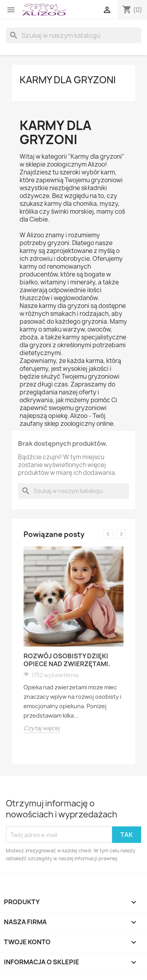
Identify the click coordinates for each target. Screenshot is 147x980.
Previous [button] (108, 534)
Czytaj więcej (42, 728)
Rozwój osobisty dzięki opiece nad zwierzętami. (67, 660)
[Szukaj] (73, 35)
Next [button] (121, 534)
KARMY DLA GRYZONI (68, 80)
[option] (73, 640)
